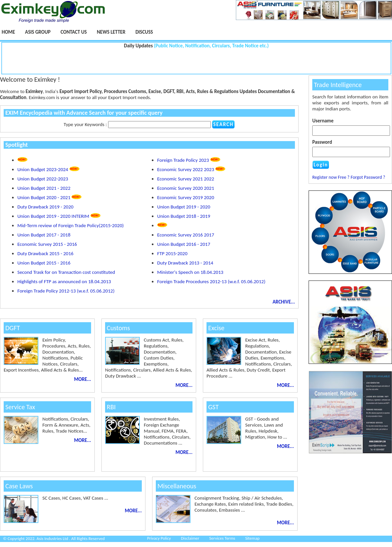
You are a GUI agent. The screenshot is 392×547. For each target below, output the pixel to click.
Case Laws (19, 486)
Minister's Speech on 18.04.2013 (190, 272)
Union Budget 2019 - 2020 (184, 207)
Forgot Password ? (368, 177)
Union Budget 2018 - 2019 (184, 216)
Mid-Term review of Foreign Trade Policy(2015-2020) (71, 225)
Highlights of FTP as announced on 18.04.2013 (64, 282)
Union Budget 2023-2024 (48, 169)
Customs (118, 328)
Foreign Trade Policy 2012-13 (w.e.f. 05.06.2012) (66, 291)
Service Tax (20, 407)
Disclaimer (190, 538)
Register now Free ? (331, 177)
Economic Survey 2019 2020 (186, 197)
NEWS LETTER (111, 32)
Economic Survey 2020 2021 (186, 188)
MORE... (83, 379)
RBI (111, 407)
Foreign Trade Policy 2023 (189, 160)
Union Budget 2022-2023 (43, 179)
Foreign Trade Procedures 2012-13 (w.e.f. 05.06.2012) (211, 282)
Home (8, 32)
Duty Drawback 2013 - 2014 (185, 263)
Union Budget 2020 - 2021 (49, 197)
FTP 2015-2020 (172, 253)
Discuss (144, 32)
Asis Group (38, 32)
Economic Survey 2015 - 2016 (47, 244)
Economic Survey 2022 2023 (191, 169)
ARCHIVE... (284, 302)
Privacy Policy (159, 538)
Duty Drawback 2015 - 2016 (45, 253)
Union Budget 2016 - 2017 (184, 244)
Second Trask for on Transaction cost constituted (66, 272)
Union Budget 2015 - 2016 (44, 263)
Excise (216, 328)
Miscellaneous (177, 486)
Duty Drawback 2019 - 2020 (45, 207)
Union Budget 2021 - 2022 (44, 188)
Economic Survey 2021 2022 (186, 179)
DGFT (13, 328)
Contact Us (74, 32)
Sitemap (252, 538)
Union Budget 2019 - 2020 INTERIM (59, 216)
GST (213, 407)
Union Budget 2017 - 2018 (44, 235)
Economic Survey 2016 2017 (186, 235)
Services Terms (222, 538)
